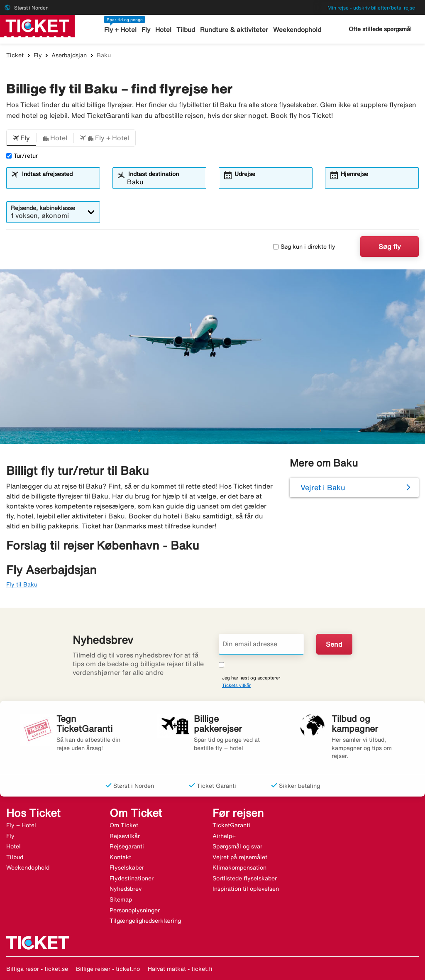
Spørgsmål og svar (237, 846)
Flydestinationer (132, 878)
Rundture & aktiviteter (234, 30)
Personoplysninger (135, 910)
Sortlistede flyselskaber (245, 878)
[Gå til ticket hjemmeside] (37, 25)
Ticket (15, 55)
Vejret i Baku (323, 487)
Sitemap (121, 899)
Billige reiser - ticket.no (108, 969)
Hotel (164, 30)
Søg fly (390, 247)
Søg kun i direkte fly (304, 247)
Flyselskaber (127, 868)
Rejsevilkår (125, 836)
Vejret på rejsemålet (240, 857)
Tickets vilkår (236, 685)
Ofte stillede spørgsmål (380, 29)
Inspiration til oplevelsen (246, 889)
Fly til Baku (22, 584)
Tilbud (187, 30)
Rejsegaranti (127, 846)
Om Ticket (124, 825)
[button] (21, 138)
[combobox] (58, 182)
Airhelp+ (224, 836)
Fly (147, 30)
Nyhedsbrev (126, 889)
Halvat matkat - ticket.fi (180, 969)
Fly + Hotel (122, 30)
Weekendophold (296, 30)
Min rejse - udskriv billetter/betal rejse (371, 8)
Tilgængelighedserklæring (145, 921)
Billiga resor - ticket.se (37, 969)
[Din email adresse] (261, 644)
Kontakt (120, 857)
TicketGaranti (231, 825)
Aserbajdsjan (69, 55)
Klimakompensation (239, 868)
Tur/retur (22, 156)
